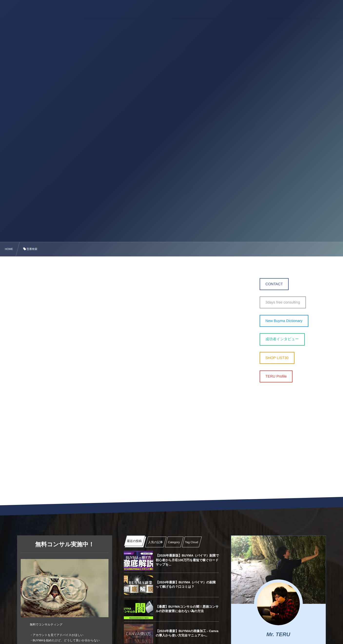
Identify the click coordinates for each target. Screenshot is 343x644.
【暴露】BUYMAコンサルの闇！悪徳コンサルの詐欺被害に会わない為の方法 (187, 609)
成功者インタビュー (282, 339)
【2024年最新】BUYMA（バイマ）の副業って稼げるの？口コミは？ (186, 584)
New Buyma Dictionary (284, 321)
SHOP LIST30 (277, 358)
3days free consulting (283, 302)
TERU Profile (276, 376)
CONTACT (274, 284)
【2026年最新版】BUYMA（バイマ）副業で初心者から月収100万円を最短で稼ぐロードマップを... (187, 560)
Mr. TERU (278, 634)
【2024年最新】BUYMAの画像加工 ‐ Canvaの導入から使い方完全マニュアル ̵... (187, 633)
